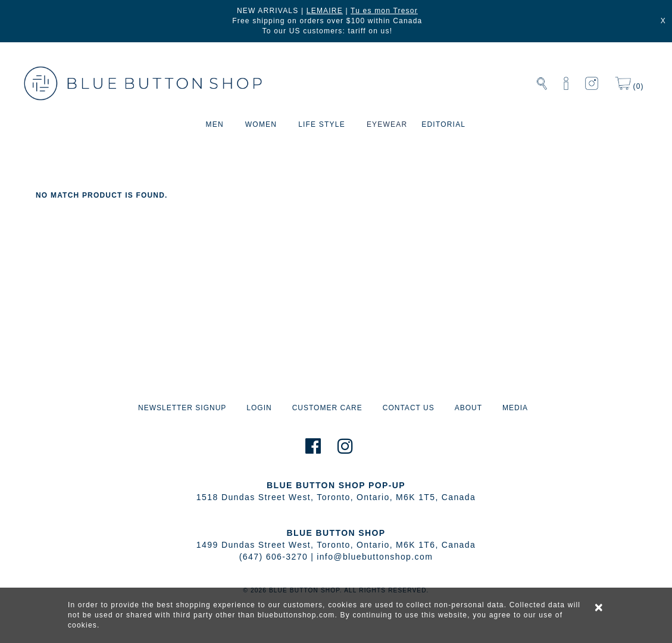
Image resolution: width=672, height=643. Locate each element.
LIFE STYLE (322, 124)
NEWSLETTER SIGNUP (182, 408)
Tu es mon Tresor (384, 11)
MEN (215, 124)
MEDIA (515, 408)
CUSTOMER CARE (327, 408)
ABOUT (468, 408)
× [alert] (599, 607)
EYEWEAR (387, 124)
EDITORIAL (443, 124)
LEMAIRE (325, 11)
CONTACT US (409, 408)
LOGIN (259, 408)
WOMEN (261, 124)
